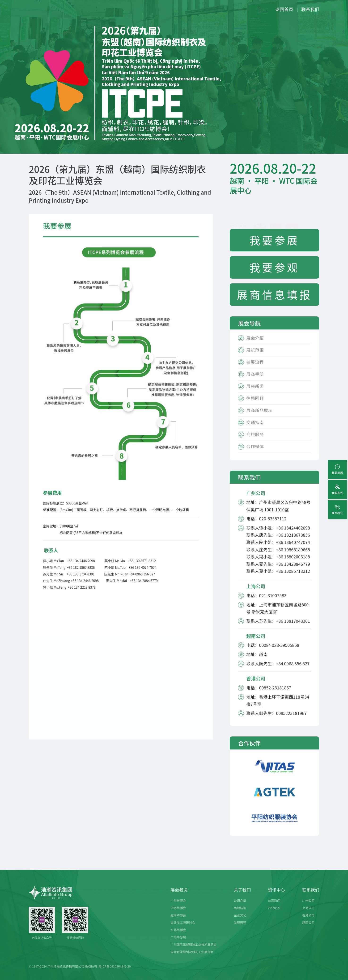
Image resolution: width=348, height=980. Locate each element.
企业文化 (240, 921)
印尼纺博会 (178, 913)
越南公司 (308, 928)
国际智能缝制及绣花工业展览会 (192, 957)
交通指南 (255, 428)
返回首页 (284, 9)
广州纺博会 (178, 906)
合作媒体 (255, 452)
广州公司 (308, 906)
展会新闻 (255, 392)
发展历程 (240, 928)
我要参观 (275, 273)
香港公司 (308, 921)
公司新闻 (274, 906)
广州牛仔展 (178, 943)
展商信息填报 (275, 300)
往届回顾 (255, 404)
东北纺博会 (178, 935)
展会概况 (179, 895)
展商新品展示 (259, 416)
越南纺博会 (178, 921)
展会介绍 (255, 344)
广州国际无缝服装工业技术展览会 (193, 950)
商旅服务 (255, 440)
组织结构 (240, 913)
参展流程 (255, 368)
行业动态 (274, 913)
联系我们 (310, 9)
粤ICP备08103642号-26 (115, 972)
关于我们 (242, 895)
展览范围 (255, 356)
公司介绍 (240, 906)
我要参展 (275, 246)
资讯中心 (276, 895)
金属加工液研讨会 (183, 928)
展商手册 (255, 380)
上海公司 (308, 913)
